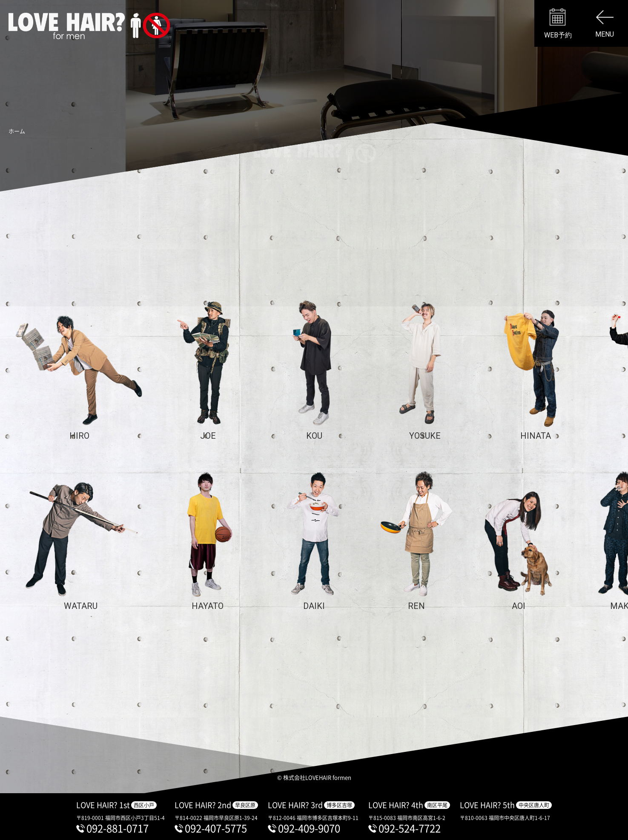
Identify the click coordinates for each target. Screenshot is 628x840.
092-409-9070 (309, 828)
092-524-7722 (410, 828)
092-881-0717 (118, 828)
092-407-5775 (216, 828)
